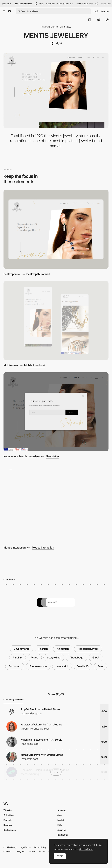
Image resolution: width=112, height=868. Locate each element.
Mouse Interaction (15, 548)
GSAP (96, 658)
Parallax (17, 658)
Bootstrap (15, 666)
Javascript (62, 666)
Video (35, 658)
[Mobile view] (56, 320)
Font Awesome (38, 666)
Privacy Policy (40, 847)
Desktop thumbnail (38, 274)
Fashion (43, 649)
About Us (62, 830)
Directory (8, 825)
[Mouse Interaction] (56, 503)
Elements (8, 820)
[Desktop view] (56, 229)
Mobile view (11, 365)
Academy (62, 810)
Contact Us (63, 835)
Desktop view (12, 274)
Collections (9, 815)
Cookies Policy (10, 847)
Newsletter (53, 457)
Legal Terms (25, 847)
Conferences (10, 830)
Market (61, 820)
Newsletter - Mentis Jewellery (22, 456)
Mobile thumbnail (35, 365)
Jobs (60, 815)
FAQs (60, 825)
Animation (63, 649)
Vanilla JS (83, 666)
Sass (100, 666)
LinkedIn (32, 851)
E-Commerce (22, 649)
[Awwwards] (10, 11)
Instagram (20, 851)
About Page (76, 658)
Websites (8, 810)
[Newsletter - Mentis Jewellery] (56, 412)
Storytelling (54, 658)
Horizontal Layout (88, 649)
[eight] (56, 43)
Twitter (42, 851)
